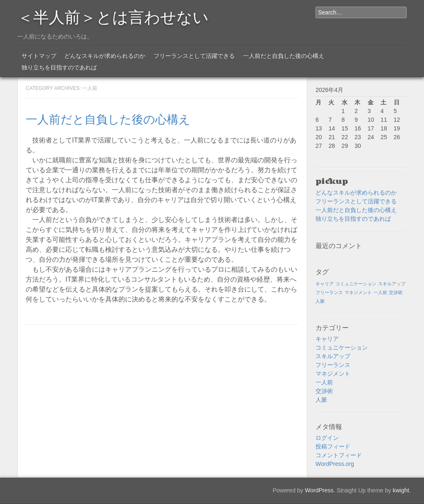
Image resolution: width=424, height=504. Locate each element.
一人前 (324, 382)
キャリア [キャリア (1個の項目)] (325, 284)
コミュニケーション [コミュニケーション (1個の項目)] (356, 284)
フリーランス (333, 365)
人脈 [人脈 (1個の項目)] (320, 301)
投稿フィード (333, 446)
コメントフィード (339, 455)
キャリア (327, 339)
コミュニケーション (342, 347)
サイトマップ (39, 56)
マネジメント (333, 374)
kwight (401, 490)
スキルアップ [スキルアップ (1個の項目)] (392, 284)
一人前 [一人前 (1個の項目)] (380, 292)
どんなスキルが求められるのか (105, 56)
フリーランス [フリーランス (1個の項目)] (329, 292)
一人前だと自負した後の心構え (284, 56)
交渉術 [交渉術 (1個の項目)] (396, 292)
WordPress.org (335, 464)
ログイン (327, 438)
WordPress (319, 490)
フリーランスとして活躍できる (194, 56)
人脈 (321, 400)
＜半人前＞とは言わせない (113, 16)
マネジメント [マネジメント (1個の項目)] (358, 292)
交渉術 (324, 391)
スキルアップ (333, 356)
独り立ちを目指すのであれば (59, 68)
